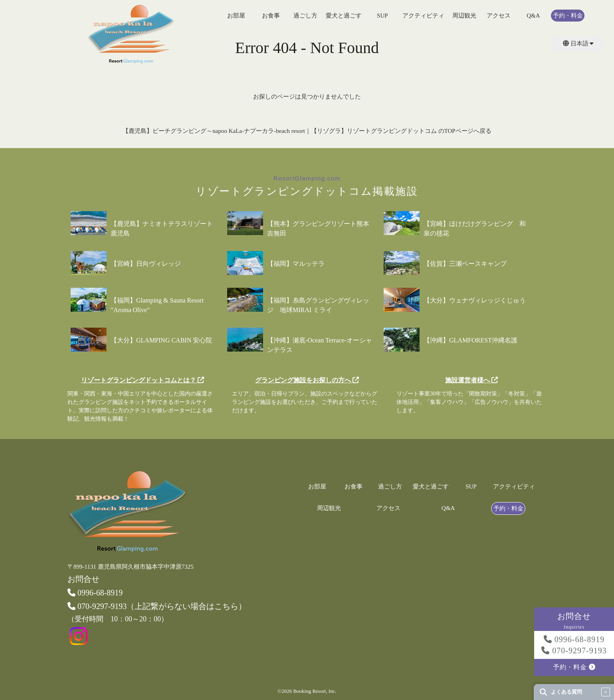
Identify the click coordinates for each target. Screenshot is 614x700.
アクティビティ (423, 16)
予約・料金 (568, 16)
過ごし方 (305, 16)
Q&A (533, 16)
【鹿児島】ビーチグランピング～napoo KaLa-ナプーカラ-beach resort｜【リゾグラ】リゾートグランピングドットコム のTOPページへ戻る (307, 131)
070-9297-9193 (574, 651)
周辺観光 (464, 16)
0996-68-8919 (574, 639)
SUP (382, 16)
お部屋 (236, 16)
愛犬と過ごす (344, 16)
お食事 (271, 16)
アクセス (499, 16)
